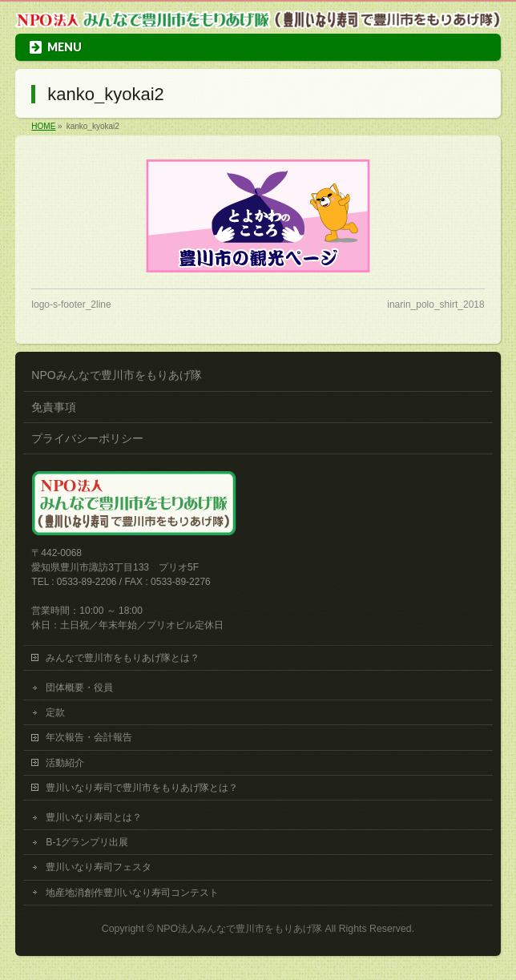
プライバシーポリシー (87, 438)
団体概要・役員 (79, 688)
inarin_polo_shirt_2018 (435, 304)
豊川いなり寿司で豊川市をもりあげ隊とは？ (142, 788)
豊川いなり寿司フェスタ (99, 867)
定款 (55, 712)
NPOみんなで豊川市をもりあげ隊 (116, 375)
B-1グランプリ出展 (87, 842)
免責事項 (54, 407)
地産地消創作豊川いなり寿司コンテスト (132, 893)
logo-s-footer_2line (71, 304)
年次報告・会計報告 (89, 737)
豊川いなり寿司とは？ (94, 817)
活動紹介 (65, 763)
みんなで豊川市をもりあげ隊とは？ (123, 658)
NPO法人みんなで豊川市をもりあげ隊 (239, 929)
